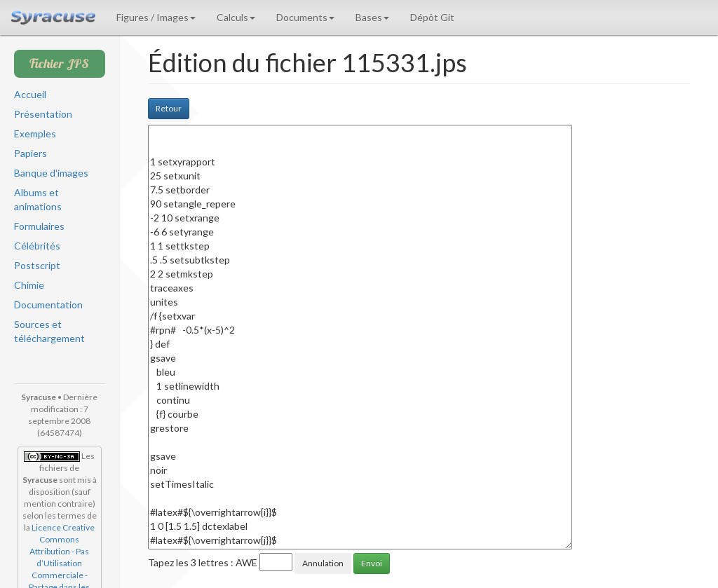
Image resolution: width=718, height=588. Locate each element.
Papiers (31, 153)
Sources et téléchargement (49, 331)
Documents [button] (305, 17)
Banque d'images (51, 173)
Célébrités (37, 246)
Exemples (35, 134)
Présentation (43, 114)
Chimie (29, 285)
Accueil (30, 94)
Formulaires (39, 226)
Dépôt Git (432, 17)
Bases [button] (372, 17)
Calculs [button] (236, 17)
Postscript (37, 265)
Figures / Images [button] (156, 17)
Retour (169, 108)
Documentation (48, 305)
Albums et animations (38, 199)
